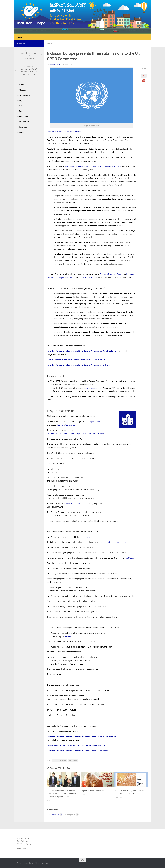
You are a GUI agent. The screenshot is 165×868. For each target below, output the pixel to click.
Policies (22, 106)
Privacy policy (22, 848)
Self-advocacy (24, 95)
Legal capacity (62, 761)
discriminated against (66, 425)
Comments (55, 815)
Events (22, 132)
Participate (23, 127)
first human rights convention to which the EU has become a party (93, 166)
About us (22, 90)
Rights (22, 101)
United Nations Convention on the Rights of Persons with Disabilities (76, 434)
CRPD (54, 761)
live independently (92, 422)
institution (130, 558)
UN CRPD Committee (74, 504)
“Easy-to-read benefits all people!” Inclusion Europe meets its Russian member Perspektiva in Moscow (61, 794)
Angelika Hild (54, 64)
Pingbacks (72, 815)
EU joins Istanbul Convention (92, 791)
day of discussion (92, 388)
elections (69, 636)
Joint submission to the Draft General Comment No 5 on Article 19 (76, 360)
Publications (24, 117)
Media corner (24, 122)
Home (19, 37)
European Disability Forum (111, 274)
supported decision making (115, 542)
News (49, 44)
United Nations (73, 761)
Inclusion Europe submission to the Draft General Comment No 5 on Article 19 (81, 351)
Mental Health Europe (87, 278)
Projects (22, 111)
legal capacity (88, 537)
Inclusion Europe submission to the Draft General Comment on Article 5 (78, 365)
